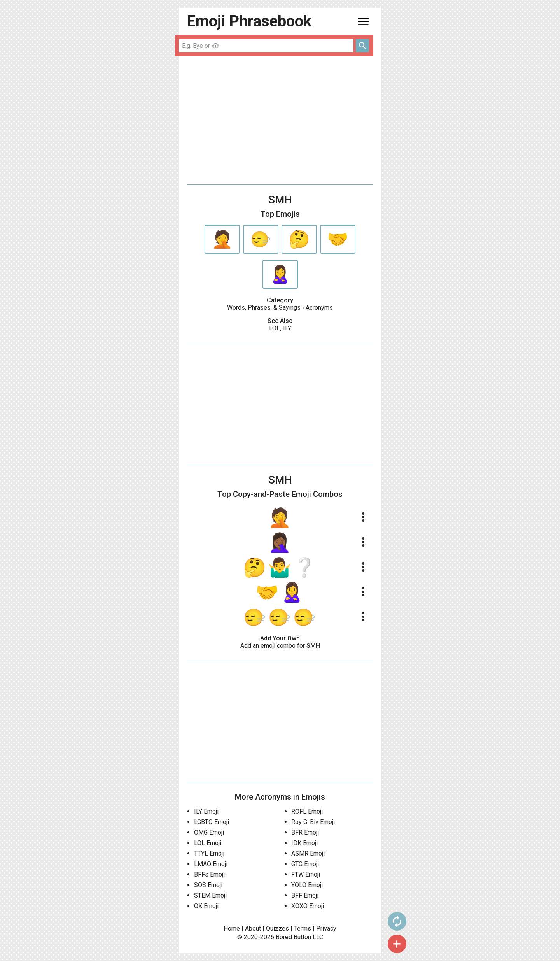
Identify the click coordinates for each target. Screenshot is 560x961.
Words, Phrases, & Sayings (264, 308)
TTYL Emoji (209, 853)
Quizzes (277, 929)
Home (232, 929)
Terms (303, 929)
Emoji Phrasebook (249, 21)
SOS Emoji (208, 885)
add (397, 944)
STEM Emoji (210, 895)
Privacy (326, 929)
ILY (287, 328)
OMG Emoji (209, 832)
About (253, 929)
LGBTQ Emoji (212, 822)
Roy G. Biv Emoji (313, 822)
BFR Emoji (305, 832)
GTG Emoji (305, 864)
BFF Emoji (305, 895)
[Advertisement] (280, 120)
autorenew (397, 921)
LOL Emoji (208, 843)
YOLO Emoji (307, 885)
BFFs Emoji (209, 874)
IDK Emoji (304, 843)
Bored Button (293, 937)
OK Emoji (206, 906)
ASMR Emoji (308, 853)
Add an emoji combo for (280, 646)
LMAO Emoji (211, 864)
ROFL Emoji (307, 811)
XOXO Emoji (308, 906)
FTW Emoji (306, 874)
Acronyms (319, 308)
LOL (275, 328)
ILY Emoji (206, 811)
